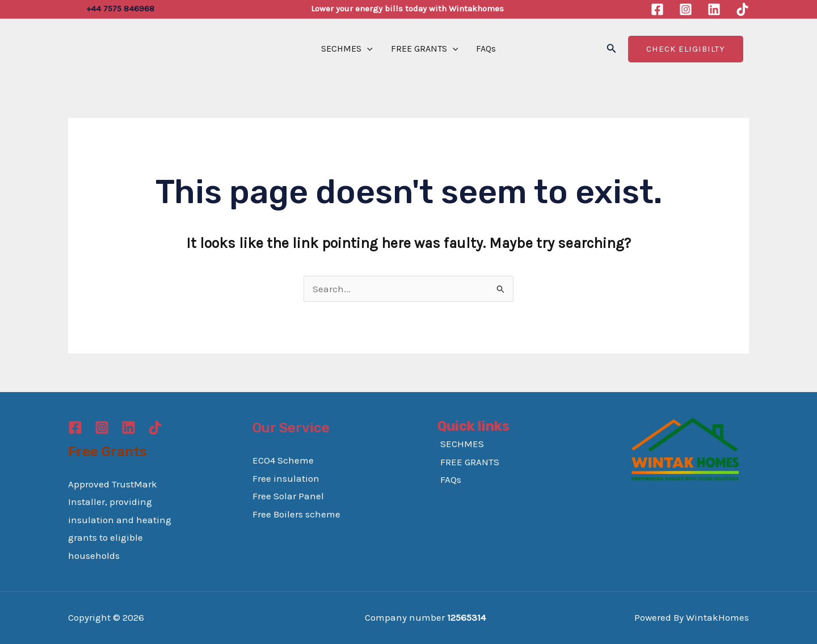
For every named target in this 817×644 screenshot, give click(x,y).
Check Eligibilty (686, 49)
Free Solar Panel (288, 496)
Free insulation (286, 478)
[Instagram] (686, 9)
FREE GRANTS (425, 49)
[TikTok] (742, 9)
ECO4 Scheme (283, 460)
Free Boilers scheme (296, 514)
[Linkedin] (714, 9)
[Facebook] (657, 9)
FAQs (486, 49)
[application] (367, 49)
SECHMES (347, 49)
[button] (612, 49)
